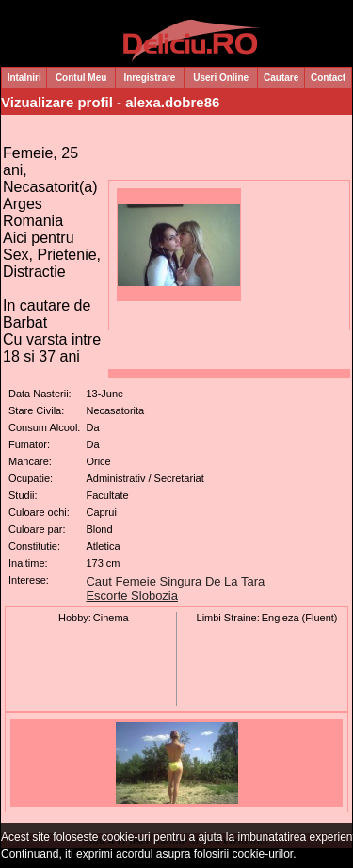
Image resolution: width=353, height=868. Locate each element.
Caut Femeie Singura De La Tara (175, 581)
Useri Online (221, 78)
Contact (328, 78)
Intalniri (24, 78)
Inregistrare (149, 78)
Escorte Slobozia (132, 595)
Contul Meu (81, 78)
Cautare (281, 78)
